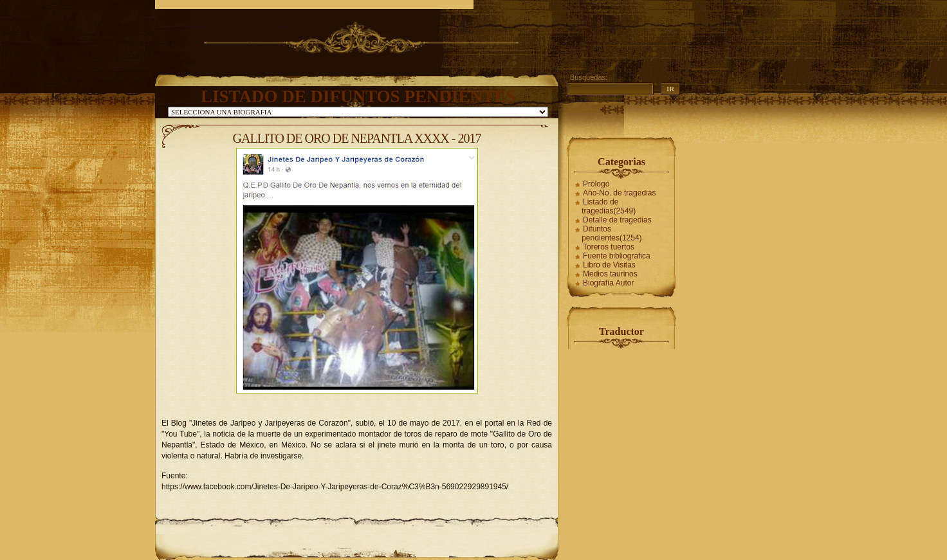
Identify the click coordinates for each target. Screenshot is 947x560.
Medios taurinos (610, 274)
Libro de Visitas (609, 265)
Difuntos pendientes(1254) (611, 233)
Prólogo (596, 184)
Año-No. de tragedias (619, 193)
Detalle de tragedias (617, 220)
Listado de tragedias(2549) (609, 206)
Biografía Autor (608, 283)
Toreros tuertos (609, 247)
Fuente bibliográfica (617, 256)
